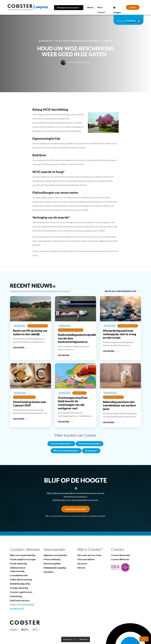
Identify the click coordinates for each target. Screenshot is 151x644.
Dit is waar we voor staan (89, 555)
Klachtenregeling (52, 564)
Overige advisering (19, 588)
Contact (133, 7)
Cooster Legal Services (61, 463)
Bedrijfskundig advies (20, 584)
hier (94, 516)
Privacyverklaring (52, 559)
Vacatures (82, 564)
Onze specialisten (86, 559)
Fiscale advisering (92, 41)
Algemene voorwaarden (55, 555)
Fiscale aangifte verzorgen (68, 41)
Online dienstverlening (90, 463)
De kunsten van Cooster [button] (68, 8)
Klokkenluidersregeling (55, 568)
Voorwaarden (54, 549)
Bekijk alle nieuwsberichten (121, 291)
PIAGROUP (17, 609)
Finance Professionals (22, 605)
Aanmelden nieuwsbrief (76, 509)
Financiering (16, 596)
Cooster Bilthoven (120, 559)
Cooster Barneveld (120, 555)
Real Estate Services (20, 600)
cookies (75, 639)
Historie (81, 568)
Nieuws (90, 7)
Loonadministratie (19, 575)
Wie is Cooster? (90, 549)
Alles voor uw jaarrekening (23, 555)
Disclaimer (49, 572)
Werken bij (128, 21)
